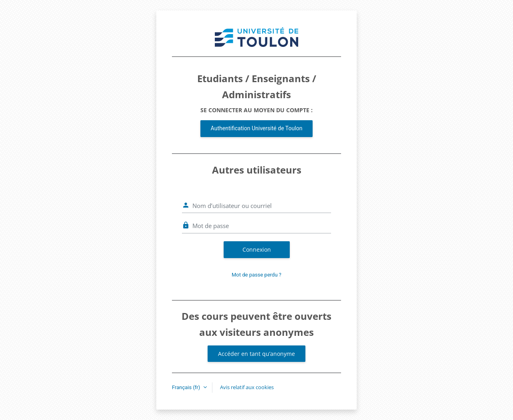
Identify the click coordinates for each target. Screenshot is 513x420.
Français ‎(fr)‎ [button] (187, 387)
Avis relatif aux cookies (247, 387)
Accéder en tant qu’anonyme (256, 354)
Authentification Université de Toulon (257, 128)
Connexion (257, 249)
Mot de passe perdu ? (256, 275)
